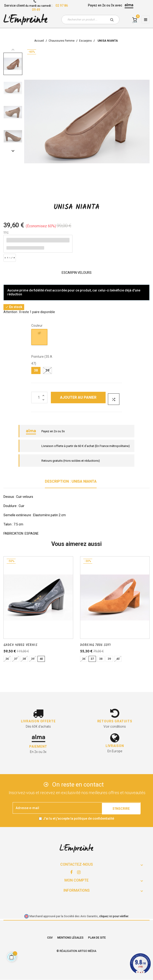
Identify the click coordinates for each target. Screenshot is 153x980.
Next (13, 151)
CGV (50, 938)
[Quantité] (39, 398)
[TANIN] (40, 338)
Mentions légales (70, 938)
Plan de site (97, 938)
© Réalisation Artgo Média (76, 951)
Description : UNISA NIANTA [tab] (71, 481)
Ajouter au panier (78, 397)
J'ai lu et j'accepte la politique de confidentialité (79, 819)
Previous (13, 49)
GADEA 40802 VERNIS (20, 645)
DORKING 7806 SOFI (95, 645)
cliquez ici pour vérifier (114, 916)
